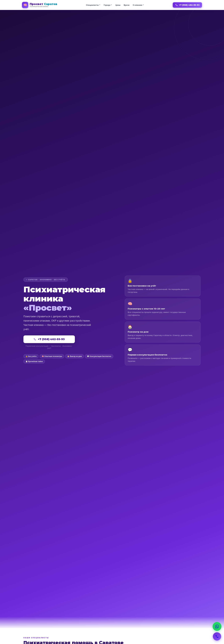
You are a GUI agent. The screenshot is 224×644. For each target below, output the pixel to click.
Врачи (127, 5)
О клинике (138, 5)
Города (108, 5)
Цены (118, 5)
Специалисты (93, 5)
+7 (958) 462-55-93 (187, 5)
